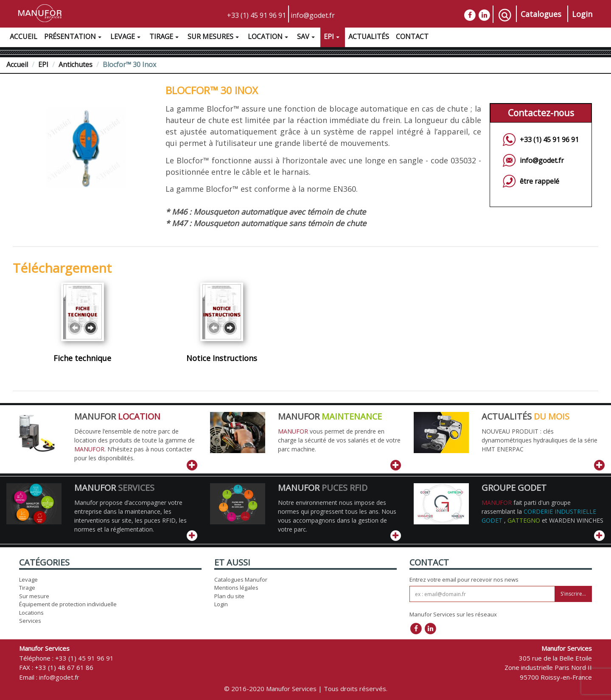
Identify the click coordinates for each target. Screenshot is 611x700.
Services (30, 621)
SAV (307, 38)
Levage (126, 38)
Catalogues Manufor (241, 580)
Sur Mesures (214, 38)
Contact (412, 36)
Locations (31, 613)
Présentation (74, 38)
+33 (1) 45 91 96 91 (256, 15)
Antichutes (76, 64)
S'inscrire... (573, 594)
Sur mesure (34, 596)
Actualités (369, 36)
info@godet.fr (313, 15)
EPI (333, 38)
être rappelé (540, 181)
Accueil (24, 36)
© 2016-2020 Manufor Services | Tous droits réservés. (306, 689)
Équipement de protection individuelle (68, 604)
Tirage (165, 38)
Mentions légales (236, 588)
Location (269, 38)
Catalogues (541, 14)
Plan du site (229, 596)
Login (582, 14)
